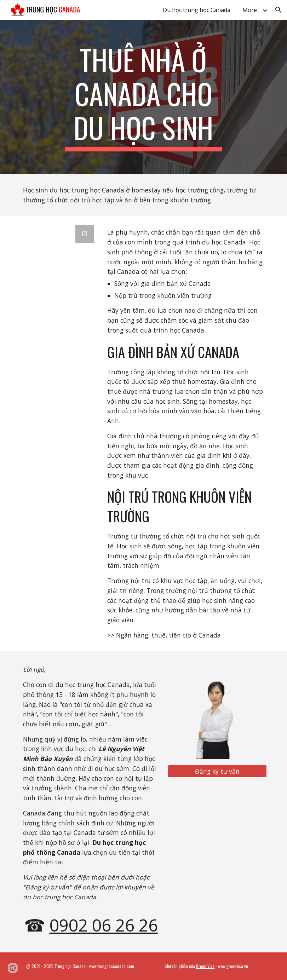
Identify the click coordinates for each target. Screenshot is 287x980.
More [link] (250, 10)
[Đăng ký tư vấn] (217, 771)
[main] (143, 97)
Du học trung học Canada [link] (197, 10)
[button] (279, 10)
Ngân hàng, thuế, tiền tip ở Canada (168, 635)
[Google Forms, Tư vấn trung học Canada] (59, 353)
